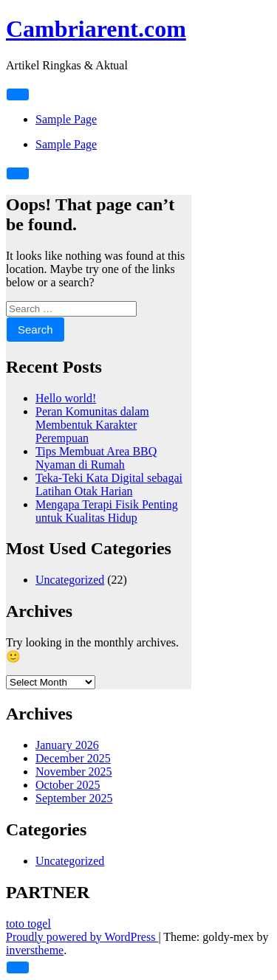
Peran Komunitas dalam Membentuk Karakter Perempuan (92, 425)
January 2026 (67, 745)
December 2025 (73, 758)
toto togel (28, 924)
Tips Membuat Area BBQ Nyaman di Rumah (96, 458)
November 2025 (74, 772)
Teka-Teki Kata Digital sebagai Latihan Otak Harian (109, 484)
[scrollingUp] (18, 967)
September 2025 (74, 798)
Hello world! (66, 398)
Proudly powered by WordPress (82, 937)
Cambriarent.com (96, 29)
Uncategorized (70, 580)
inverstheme (35, 950)
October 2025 (68, 785)
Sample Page (66, 119)
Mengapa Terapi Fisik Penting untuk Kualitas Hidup (107, 511)
